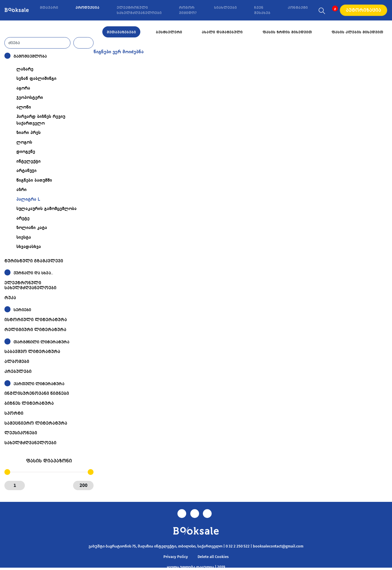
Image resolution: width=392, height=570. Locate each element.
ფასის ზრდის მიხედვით (287, 32)
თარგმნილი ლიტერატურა (41, 342)
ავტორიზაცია (363, 10)
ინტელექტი (29, 161)
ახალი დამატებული (222, 32)
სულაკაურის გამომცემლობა (46, 209)
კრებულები (18, 371)
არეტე (23, 218)
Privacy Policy (176, 557)
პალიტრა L (28, 199)
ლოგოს (24, 142)
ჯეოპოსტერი (30, 98)
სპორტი (14, 413)
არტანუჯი (26, 171)
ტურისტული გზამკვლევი (34, 261)
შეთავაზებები (121, 32)
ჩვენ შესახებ (262, 10)
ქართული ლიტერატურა (39, 384)
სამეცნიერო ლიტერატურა (36, 423)
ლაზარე (25, 69)
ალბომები (17, 361)
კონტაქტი (298, 8)
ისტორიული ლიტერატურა (36, 320)
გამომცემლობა (30, 56)
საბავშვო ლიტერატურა (32, 352)
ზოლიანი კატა (32, 228)
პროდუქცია (87, 8)
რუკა (10, 298)
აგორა (23, 88)
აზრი (21, 190)
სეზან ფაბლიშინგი (36, 79)
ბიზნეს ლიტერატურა (29, 403)
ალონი (24, 107)
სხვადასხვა (29, 247)
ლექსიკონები (21, 433)
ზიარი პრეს (29, 133)
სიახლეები (225, 8)
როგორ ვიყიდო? (188, 10)
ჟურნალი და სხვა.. (33, 273)
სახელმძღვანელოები (30, 443)
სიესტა (24, 237)
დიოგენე (26, 152)
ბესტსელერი (169, 32)
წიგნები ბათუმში (34, 180)
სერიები (22, 310)
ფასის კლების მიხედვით (357, 32)
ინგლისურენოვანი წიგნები (37, 393)
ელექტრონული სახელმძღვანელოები (139, 10)
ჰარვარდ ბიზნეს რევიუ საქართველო (41, 120)
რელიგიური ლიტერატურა (35, 330)
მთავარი (49, 8)
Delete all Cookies (213, 557)
